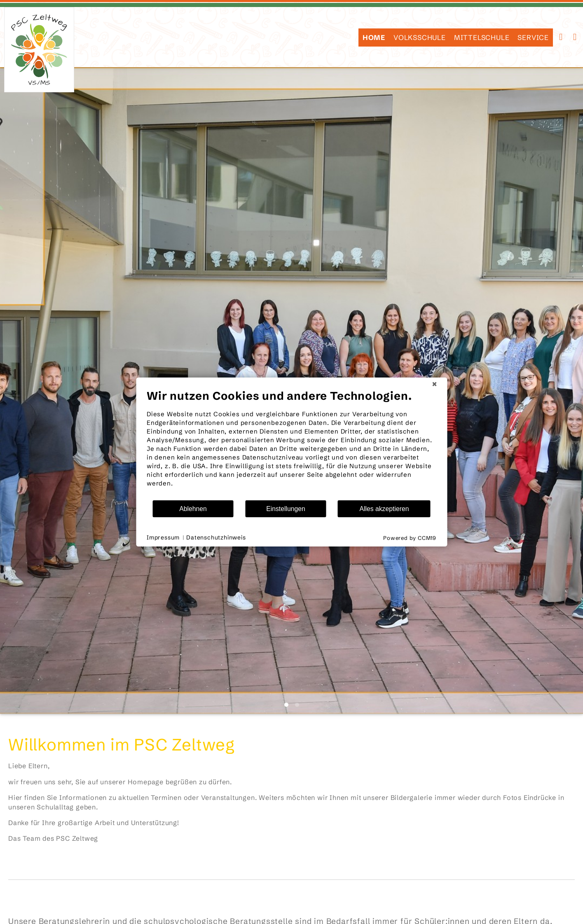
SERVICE (533, 38)
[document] (291, 444)
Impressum (163, 537)
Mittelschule (482, 38)
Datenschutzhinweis (216, 537)
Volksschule (420, 38)
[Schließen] (434, 384)
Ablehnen (193, 509)
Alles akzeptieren (384, 509)
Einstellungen (286, 509)
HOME (374, 38)
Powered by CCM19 (410, 538)
